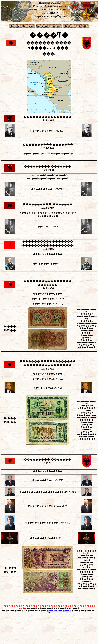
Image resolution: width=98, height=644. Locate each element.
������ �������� (59, 611)
